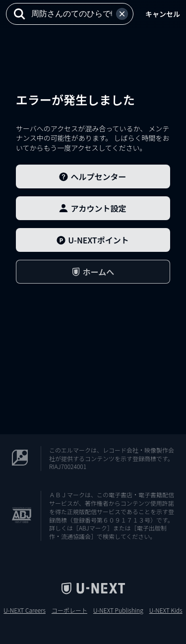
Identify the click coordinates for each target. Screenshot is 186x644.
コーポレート (69, 610)
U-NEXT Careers (25, 610)
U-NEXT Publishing (118, 610)
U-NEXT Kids (166, 610)
